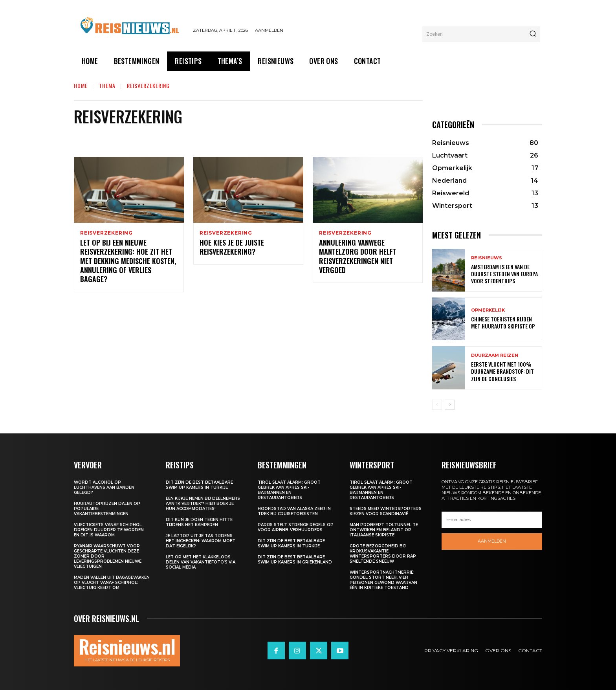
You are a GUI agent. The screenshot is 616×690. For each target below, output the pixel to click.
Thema (107, 85)
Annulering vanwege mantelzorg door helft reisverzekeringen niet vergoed (358, 257)
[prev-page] (437, 405)
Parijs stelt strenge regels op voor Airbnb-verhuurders (296, 527)
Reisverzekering (106, 233)
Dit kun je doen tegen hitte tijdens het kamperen (199, 522)
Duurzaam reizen (495, 355)
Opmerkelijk (488, 310)
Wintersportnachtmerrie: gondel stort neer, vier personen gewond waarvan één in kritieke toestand (383, 580)
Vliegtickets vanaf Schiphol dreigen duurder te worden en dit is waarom (109, 530)
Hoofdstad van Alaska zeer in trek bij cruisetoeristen (294, 511)
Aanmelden (492, 541)
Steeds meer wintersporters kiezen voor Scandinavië (386, 511)
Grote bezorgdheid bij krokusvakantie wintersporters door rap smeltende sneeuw (383, 554)
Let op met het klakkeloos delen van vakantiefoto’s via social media (201, 562)
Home (81, 85)
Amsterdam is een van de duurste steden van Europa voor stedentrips (504, 274)
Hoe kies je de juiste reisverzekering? (232, 248)
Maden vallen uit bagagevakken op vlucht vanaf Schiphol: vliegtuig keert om (112, 583)
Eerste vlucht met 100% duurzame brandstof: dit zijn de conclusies (502, 371)
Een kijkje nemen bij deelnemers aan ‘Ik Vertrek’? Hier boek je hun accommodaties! (203, 504)
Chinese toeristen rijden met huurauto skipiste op (503, 322)
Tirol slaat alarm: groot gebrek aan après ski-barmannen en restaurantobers (289, 490)
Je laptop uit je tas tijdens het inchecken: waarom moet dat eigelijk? (201, 541)
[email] (492, 520)
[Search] (533, 34)
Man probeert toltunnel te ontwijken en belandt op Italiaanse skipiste (384, 530)
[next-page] (450, 405)
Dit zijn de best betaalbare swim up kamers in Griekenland (295, 560)
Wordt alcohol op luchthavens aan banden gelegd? (104, 487)
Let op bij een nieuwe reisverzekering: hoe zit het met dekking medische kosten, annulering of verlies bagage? (128, 262)
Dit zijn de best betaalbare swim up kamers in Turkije (199, 485)
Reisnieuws (487, 258)
